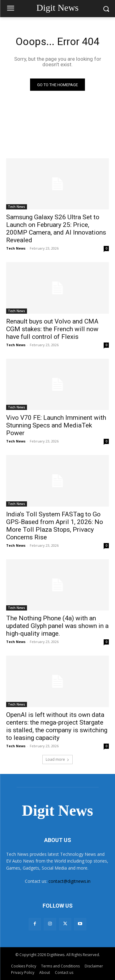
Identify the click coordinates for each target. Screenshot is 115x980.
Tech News (17, 207)
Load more (57, 759)
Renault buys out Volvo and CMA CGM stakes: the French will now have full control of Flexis (52, 329)
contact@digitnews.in (69, 881)
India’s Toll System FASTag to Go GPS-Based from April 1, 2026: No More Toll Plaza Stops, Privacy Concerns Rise (55, 526)
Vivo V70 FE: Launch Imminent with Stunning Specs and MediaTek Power (56, 425)
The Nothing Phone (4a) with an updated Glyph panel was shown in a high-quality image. (57, 626)
